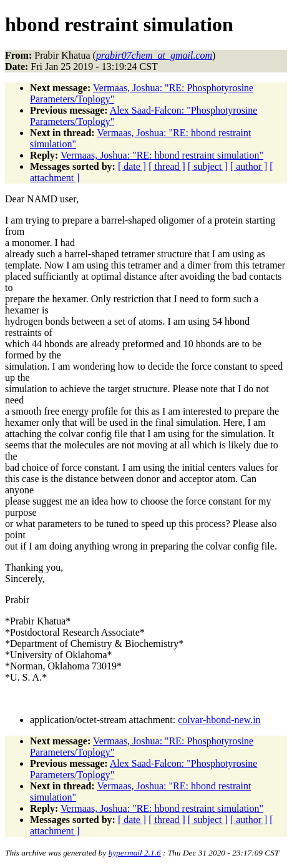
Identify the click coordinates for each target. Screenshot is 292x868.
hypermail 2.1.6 (135, 853)
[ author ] (249, 166)
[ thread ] (167, 166)
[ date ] (132, 166)
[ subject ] (208, 166)
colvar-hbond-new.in (219, 720)
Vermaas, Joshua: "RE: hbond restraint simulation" (162, 155)
